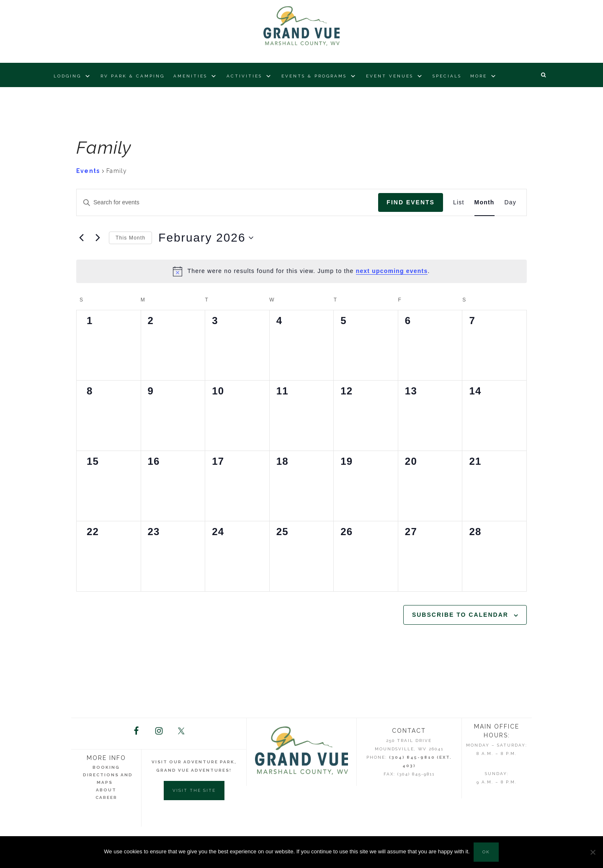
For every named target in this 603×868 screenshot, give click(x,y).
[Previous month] (81, 238)
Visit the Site (194, 791)
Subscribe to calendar (460, 615)
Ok (487, 852)
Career (106, 798)
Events (88, 171)
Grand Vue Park (301, 27)
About (106, 790)
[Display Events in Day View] (511, 202)
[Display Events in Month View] (484, 202)
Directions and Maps (108, 779)
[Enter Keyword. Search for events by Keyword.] (227, 202)
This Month (130, 238)
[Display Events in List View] (459, 202)
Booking (106, 768)
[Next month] (98, 238)
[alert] (301, 271)
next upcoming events (392, 271)
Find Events (411, 202)
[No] (593, 852)
